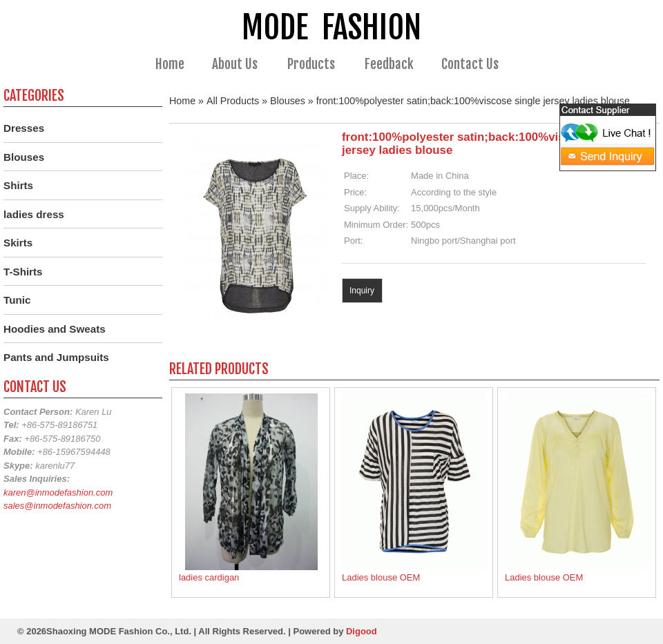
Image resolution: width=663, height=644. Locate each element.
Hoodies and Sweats (55, 329)
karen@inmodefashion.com (58, 492)
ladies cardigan (209, 577)
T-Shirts (23, 272)
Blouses (288, 101)
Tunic (17, 300)
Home (170, 64)
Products (317, 65)
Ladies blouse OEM (381, 577)
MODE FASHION (331, 27)
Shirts (18, 185)
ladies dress (34, 214)
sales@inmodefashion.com (57, 506)
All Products (233, 101)
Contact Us (470, 64)
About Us (241, 65)
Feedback (389, 64)
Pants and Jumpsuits (56, 357)
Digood (362, 631)
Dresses (24, 128)
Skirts (18, 243)
